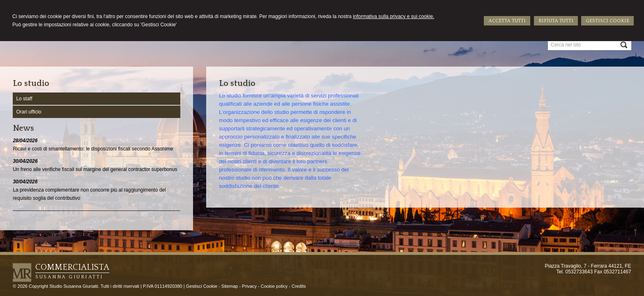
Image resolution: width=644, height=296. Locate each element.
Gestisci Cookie (202, 286)
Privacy (249, 286)
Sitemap (230, 286)
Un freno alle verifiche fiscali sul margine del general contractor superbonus (95, 169)
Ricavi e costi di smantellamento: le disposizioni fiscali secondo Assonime (93, 149)
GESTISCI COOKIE (607, 21)
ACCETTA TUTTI (507, 21)
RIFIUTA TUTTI (556, 21)
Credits (299, 286)
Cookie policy (274, 286)
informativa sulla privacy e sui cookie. (393, 16)
